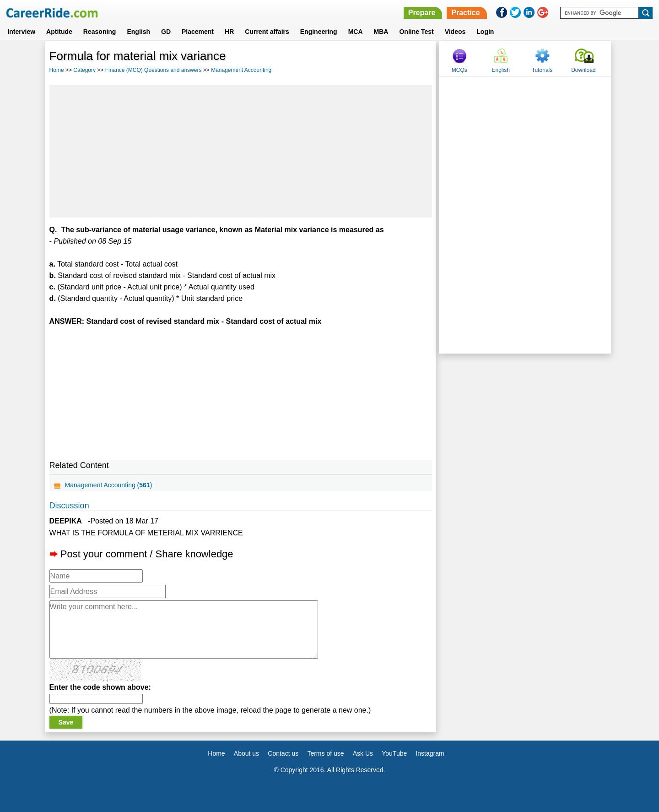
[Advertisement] (241, 151)
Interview (21, 32)
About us (246, 753)
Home (57, 70)
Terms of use (325, 753)
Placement (198, 32)
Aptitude (59, 32)
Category (84, 70)
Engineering (319, 32)
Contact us (283, 753)
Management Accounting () (109, 485)
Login (485, 32)
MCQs (459, 70)
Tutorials (542, 70)
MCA (356, 32)
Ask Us (363, 753)
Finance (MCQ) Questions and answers (154, 70)
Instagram (430, 753)
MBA (381, 32)
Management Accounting (241, 70)
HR (229, 32)
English (138, 32)
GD (166, 32)
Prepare (422, 13)
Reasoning (100, 32)
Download (583, 70)
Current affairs (267, 32)
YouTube (394, 753)
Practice (465, 13)
